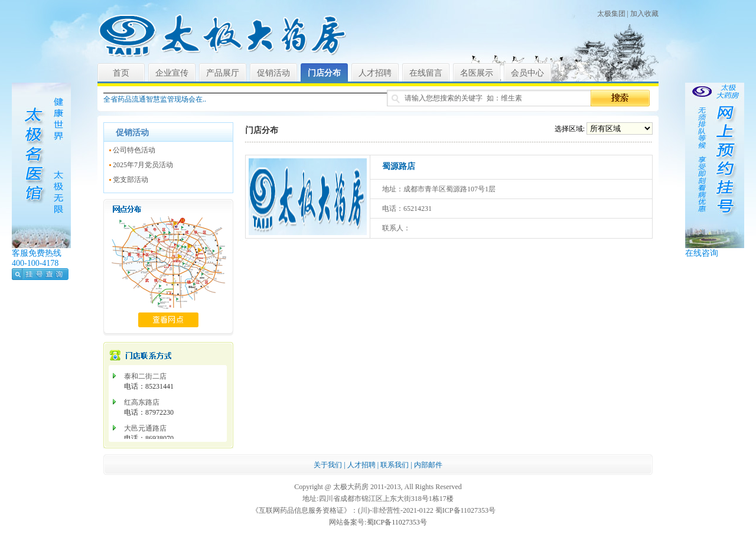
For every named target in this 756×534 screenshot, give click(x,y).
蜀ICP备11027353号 (397, 522)
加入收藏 (644, 14)
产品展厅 (223, 73)
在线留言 (426, 73)
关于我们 (328, 465)
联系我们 (395, 465)
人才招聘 (375, 73)
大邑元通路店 (145, 428)
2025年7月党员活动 (143, 165)
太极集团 (611, 14)
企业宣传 (172, 73)
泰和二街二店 (145, 376)
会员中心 (527, 73)
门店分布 (324, 73)
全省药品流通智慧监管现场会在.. (155, 99)
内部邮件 (428, 465)
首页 (121, 73)
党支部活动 (131, 180)
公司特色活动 (134, 150)
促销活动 (273, 73)
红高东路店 (142, 402)
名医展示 (477, 73)
